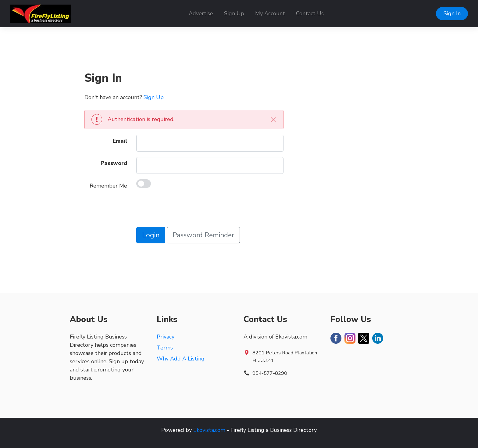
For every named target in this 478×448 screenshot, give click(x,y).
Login (151, 235)
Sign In (452, 13)
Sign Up (234, 13)
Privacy (166, 337)
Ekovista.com (209, 430)
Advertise (201, 13)
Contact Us (310, 13)
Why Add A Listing (181, 359)
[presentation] (183, 210)
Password (114, 163)
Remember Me (108, 186)
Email (120, 141)
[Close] (273, 119)
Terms (165, 348)
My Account (270, 13)
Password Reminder (203, 235)
